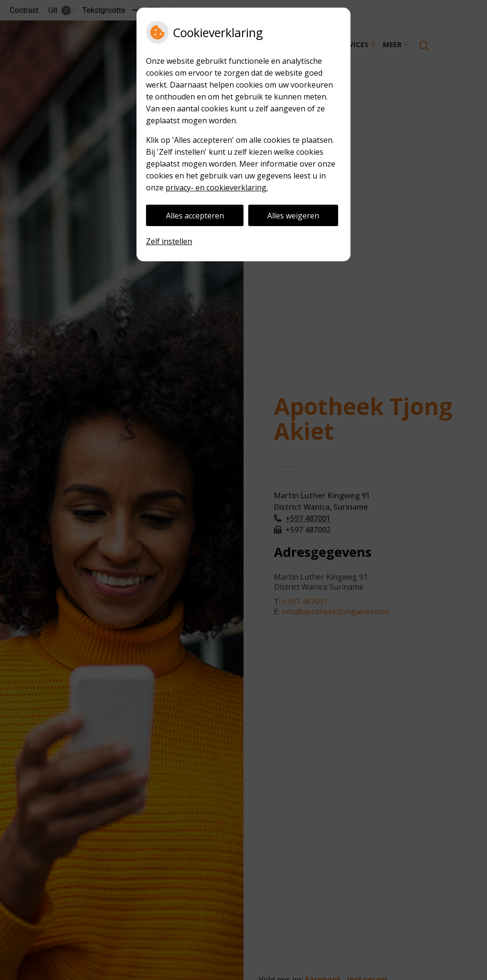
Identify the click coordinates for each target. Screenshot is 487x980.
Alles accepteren (195, 216)
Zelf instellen (169, 241)
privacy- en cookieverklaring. (217, 188)
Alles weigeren (293, 216)
